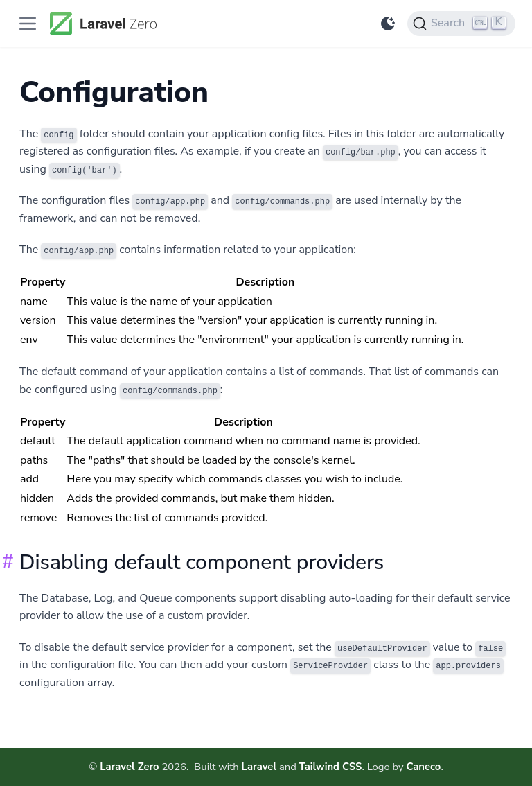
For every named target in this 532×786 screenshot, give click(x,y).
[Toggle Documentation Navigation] (28, 24)
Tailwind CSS (331, 767)
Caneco (423, 767)
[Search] (461, 24)
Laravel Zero (130, 767)
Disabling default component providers (202, 562)
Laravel (259, 767)
